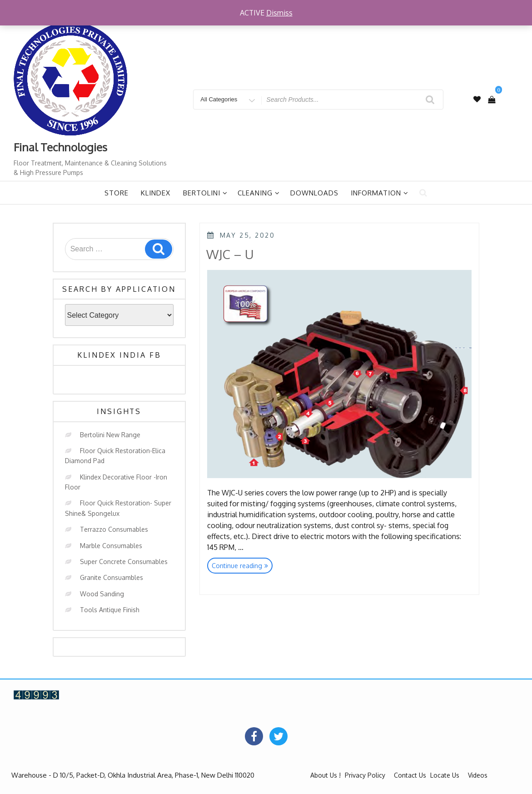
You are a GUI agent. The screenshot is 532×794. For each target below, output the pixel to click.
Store (117, 193)
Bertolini (205, 193)
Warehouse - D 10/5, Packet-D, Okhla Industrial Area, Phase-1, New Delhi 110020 (133, 775)
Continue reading (242, 567)
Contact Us (410, 775)
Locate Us (445, 775)
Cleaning (259, 193)
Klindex (156, 193)
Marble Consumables (111, 546)
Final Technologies (60, 147)
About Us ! (326, 775)
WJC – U (230, 254)
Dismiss (279, 13)
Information (380, 193)
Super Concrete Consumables (124, 562)
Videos (478, 775)
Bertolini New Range (110, 435)
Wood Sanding (102, 594)
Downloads (314, 193)
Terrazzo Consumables (114, 529)
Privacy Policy (365, 775)
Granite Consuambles (112, 577)
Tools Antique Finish (110, 610)
